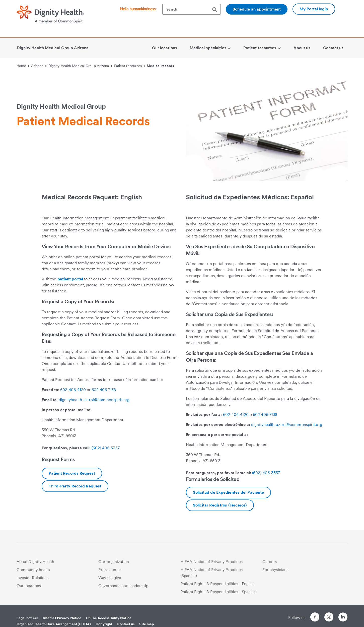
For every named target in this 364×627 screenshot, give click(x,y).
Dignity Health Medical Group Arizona (80, 66)
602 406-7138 (104, 390)
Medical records (160, 66)
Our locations (29, 586)
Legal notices (28, 618)
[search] (216, 10)
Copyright (104, 624)
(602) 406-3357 (105, 448)
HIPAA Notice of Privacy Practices (211, 562)
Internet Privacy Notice (62, 618)
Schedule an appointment (257, 9)
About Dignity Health (35, 562)
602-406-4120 (73, 390)
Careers (270, 562)
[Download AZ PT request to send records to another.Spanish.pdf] (220, 505)
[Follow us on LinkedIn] (343, 618)
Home (23, 66)
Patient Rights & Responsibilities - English (217, 584)
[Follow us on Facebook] (315, 618)
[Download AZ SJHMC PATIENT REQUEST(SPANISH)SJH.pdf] (229, 492)
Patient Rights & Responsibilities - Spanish (218, 592)
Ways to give (110, 578)
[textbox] (192, 9)
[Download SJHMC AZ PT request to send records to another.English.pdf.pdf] (75, 486)
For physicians (275, 570)
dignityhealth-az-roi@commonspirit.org (94, 400)
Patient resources (130, 66)
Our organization (114, 562)
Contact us (126, 624)
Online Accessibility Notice (109, 618)
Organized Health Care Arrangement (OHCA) (54, 624)
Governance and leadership (123, 586)
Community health (33, 570)
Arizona (39, 66)
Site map (147, 624)
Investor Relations (33, 578)
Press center (110, 570)
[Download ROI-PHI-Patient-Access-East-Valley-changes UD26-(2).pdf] (72, 473)
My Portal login (314, 9)
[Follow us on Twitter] (329, 615)
